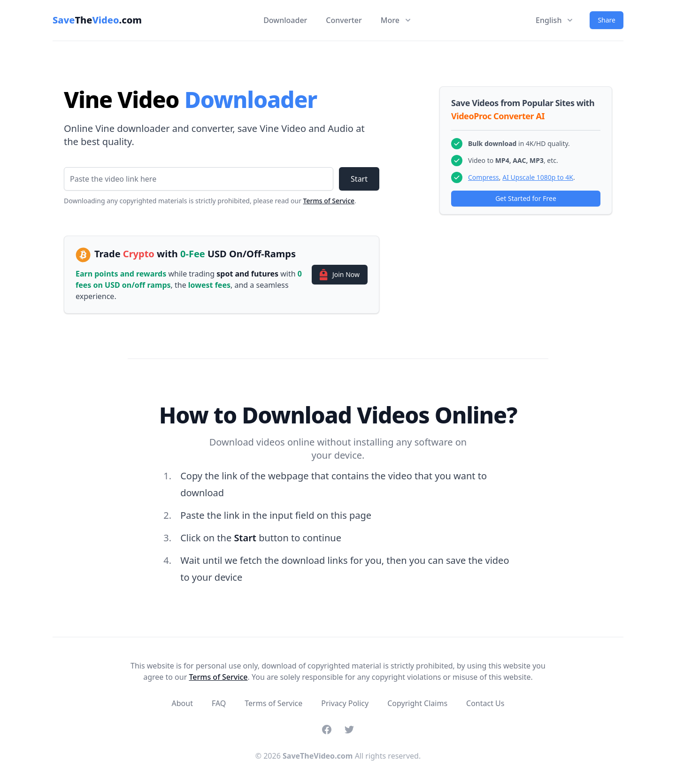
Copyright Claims (417, 703)
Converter (344, 20)
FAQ (219, 703)
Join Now (340, 275)
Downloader (285, 20)
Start (359, 179)
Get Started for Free (526, 198)
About (182, 703)
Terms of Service (329, 201)
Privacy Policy (345, 703)
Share (607, 20)
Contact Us (485, 703)
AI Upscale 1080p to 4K (538, 177)
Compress (484, 177)
